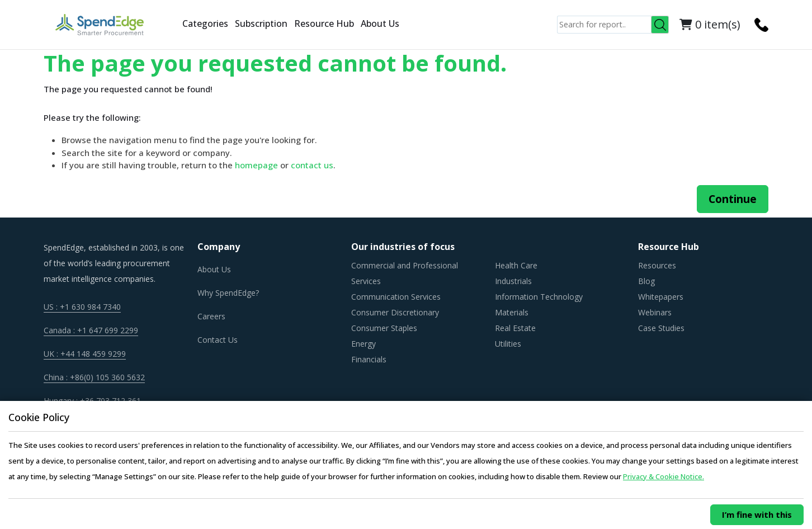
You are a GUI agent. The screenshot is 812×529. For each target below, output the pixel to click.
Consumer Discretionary (395, 312)
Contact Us (218, 340)
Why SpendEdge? (228, 293)
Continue (733, 199)
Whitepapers (661, 297)
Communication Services (396, 297)
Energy (363, 344)
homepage (256, 165)
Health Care (516, 265)
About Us (380, 23)
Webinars (655, 312)
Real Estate (515, 328)
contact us (312, 165)
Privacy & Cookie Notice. (664, 476)
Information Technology (539, 297)
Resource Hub (324, 23)
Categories (205, 23)
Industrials (513, 281)
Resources (657, 265)
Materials (512, 312)
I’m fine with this (757, 514)
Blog (646, 281)
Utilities (508, 344)
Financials (369, 359)
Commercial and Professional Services (405, 273)
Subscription (261, 23)
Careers (211, 316)
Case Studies (661, 328)
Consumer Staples (384, 328)
